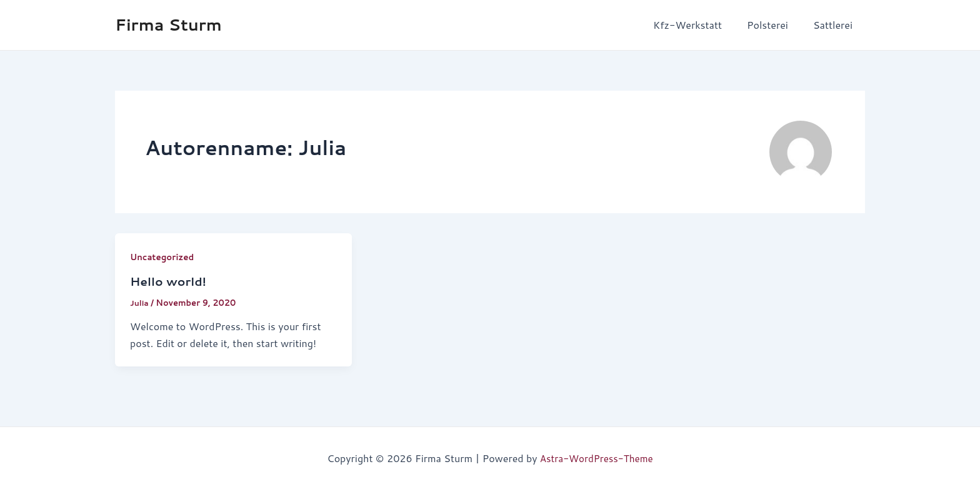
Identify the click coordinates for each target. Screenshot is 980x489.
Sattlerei (835, 25)
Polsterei (775, 25)
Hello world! (170, 281)
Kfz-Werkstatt (700, 25)
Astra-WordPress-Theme (597, 457)
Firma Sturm (168, 24)
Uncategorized (164, 257)
